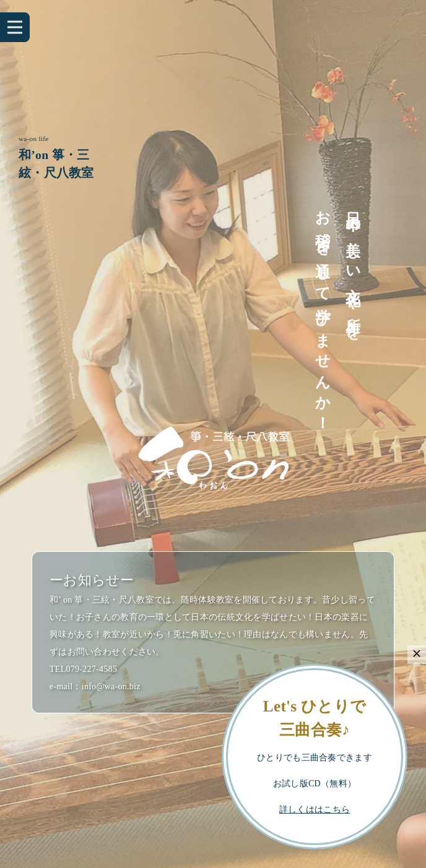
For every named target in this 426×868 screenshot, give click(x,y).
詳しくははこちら (315, 810)
